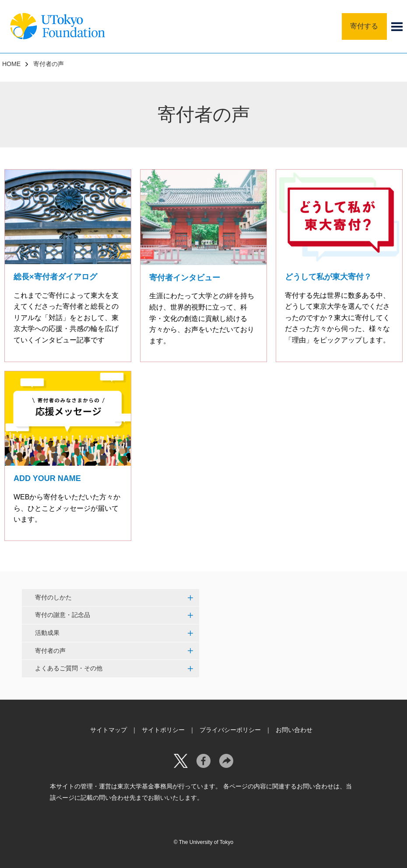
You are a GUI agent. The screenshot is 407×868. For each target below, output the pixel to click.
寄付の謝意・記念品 (63, 615)
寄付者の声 (50, 651)
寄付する (364, 26)
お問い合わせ (294, 730)
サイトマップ (109, 730)
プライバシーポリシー (230, 730)
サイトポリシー (163, 730)
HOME (11, 64)
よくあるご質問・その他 (69, 668)
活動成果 (47, 633)
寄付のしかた (53, 597)
